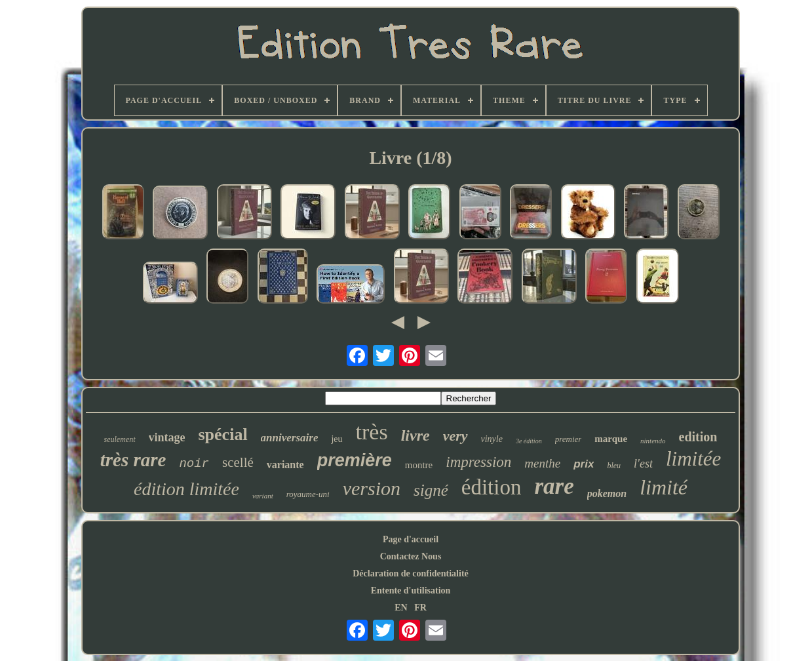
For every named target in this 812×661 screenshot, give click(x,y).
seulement (120, 439)
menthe (542, 463)
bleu (614, 466)
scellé (238, 462)
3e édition (529, 441)
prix (584, 464)
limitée (693, 459)
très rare (133, 460)
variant (263, 496)
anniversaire (290, 438)
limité (664, 487)
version (372, 488)
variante (285, 465)
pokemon (607, 493)
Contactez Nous (411, 556)
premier (569, 439)
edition (698, 437)
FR (420, 608)
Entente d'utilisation (411, 591)
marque (611, 439)
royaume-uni (308, 494)
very (455, 436)
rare (554, 486)
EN (401, 608)
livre (416, 435)
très (372, 432)
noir (194, 464)
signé (431, 490)
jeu (337, 439)
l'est (643, 464)
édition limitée (186, 489)
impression (478, 462)
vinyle (492, 439)
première (355, 460)
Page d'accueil (411, 539)
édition (492, 487)
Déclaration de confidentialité (411, 573)
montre (419, 465)
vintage (167, 437)
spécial (223, 434)
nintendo (653, 441)
